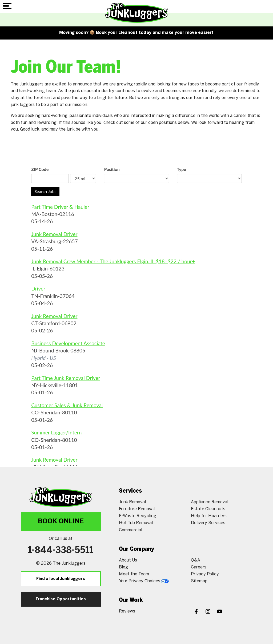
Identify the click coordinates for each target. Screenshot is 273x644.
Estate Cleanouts (208, 509)
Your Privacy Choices (144, 581)
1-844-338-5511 (61, 551)
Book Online (61, 522)
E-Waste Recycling (138, 516)
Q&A (196, 560)
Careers (199, 567)
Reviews (127, 611)
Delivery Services (208, 523)
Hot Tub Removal (136, 523)
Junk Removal (132, 502)
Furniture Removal (137, 509)
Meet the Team (134, 574)
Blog (123, 567)
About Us (128, 560)
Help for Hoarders (209, 516)
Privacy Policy (205, 574)
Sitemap (199, 581)
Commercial (131, 530)
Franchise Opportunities (61, 599)
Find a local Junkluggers (61, 579)
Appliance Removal (210, 502)
